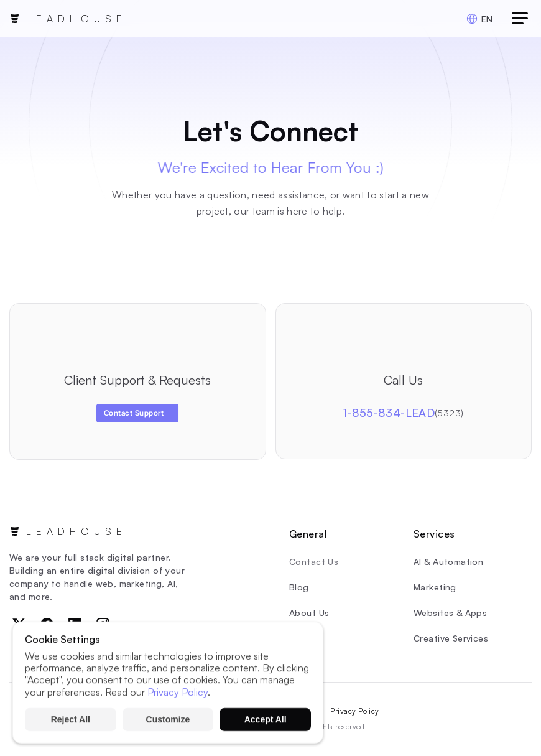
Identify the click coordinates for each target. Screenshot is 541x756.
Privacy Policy (355, 711)
